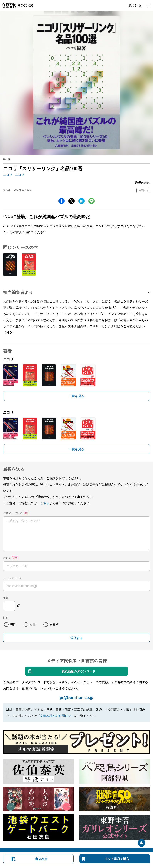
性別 (6, 618)
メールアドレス (13, 578)
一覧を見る (76, 396)
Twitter (71, 201)
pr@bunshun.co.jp (76, 697)
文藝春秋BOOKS (17, 5)
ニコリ (8, 175)
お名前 (7, 558)
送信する (76, 638)
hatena (82, 201)
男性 (13, 624)
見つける (135, 5)
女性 (33, 624)
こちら (45, 503)
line (92, 201)
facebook (61, 201)
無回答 (54, 624)
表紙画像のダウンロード (78, 671)
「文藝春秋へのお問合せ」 (55, 716)
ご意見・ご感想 (13, 513)
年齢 (6, 598)
